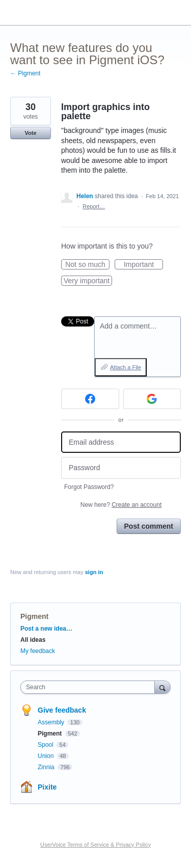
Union (47, 756)
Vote (30, 133)
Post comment (149, 526)
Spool (46, 745)
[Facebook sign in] (90, 399)
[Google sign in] (152, 399)
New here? (121, 505)
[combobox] (90, 687)
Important (143, 265)
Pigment (34, 616)
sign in (94, 572)
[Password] (121, 468)
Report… (94, 206)
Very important (88, 281)
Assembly (52, 722)
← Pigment (25, 73)
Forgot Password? (89, 487)
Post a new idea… (46, 629)
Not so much (87, 265)
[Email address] (121, 442)
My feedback (38, 651)
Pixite (47, 787)
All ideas (33, 640)
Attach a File (126, 367)
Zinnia (47, 767)
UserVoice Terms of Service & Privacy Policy (95, 845)
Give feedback (62, 710)
